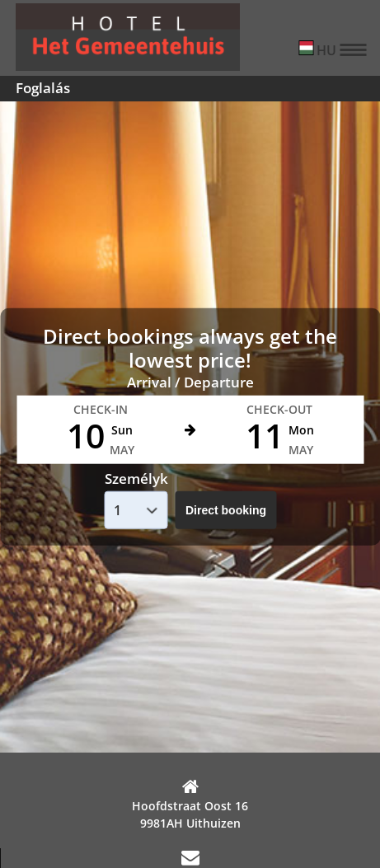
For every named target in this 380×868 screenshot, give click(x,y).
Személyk (136, 479)
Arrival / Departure (190, 382)
